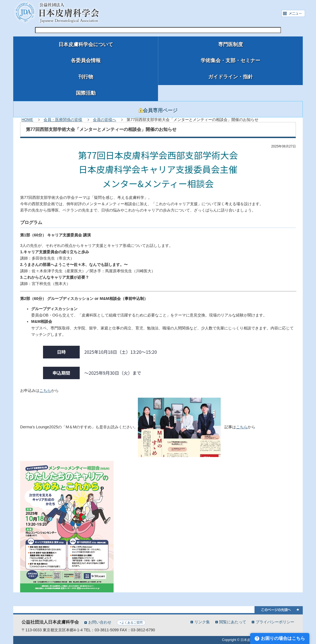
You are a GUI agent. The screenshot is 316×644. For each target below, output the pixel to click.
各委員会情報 (86, 60)
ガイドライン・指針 (231, 77)
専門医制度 (231, 44)
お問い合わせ (100, 622)
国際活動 (86, 93)
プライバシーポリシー (275, 622)
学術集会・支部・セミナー (231, 60)
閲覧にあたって (233, 622)
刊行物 (86, 77)
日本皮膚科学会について (86, 44)
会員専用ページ (158, 110)
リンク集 (202, 622)
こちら (45, 390)
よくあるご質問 (132, 622)
